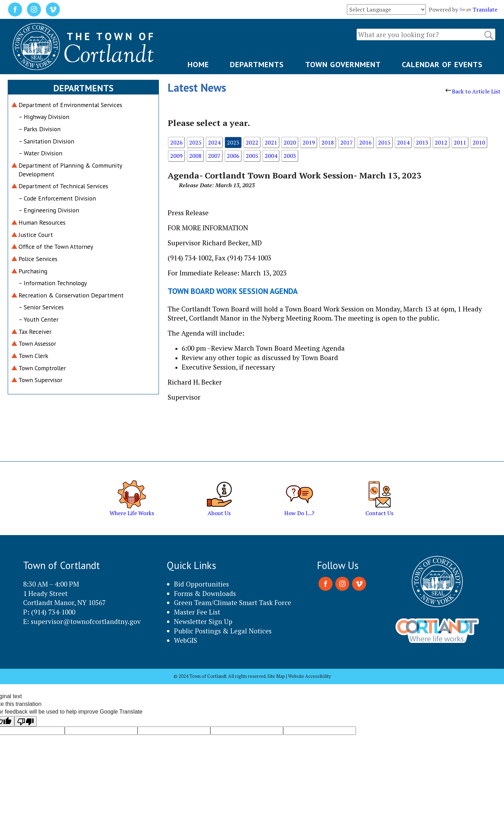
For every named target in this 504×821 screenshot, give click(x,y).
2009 (176, 156)
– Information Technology (53, 283)
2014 (403, 142)
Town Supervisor (40, 380)
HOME (198, 64)
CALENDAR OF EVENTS (442, 64)
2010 (479, 142)
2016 (365, 142)
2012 (441, 142)
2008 (195, 156)
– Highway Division (44, 117)
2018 (328, 142)
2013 (422, 142)
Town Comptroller (42, 368)
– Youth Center (38, 319)
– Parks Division (40, 129)
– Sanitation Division (46, 141)
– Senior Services (41, 307)
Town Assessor (37, 343)
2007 (214, 156)
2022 (252, 142)
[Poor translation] (26, 721)
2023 (233, 142)
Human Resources (42, 222)
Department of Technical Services (63, 186)
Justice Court (36, 235)
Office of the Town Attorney (56, 247)
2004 (271, 156)
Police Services (38, 259)
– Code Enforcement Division (57, 198)
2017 (346, 142)
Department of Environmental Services (70, 105)
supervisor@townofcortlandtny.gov (86, 621)
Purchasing (33, 271)
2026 (176, 142)
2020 (290, 142)
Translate (478, 9)
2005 (252, 156)
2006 (233, 156)
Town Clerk (33, 356)
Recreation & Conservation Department (71, 295)
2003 (290, 156)
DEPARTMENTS (257, 64)
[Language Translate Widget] (386, 9)
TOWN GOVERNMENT (343, 64)
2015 (384, 142)
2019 (309, 142)
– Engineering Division (49, 210)
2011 (460, 142)
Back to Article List (473, 91)
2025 (195, 142)
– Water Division (40, 153)
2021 (271, 142)
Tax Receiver (35, 332)
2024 (214, 142)
